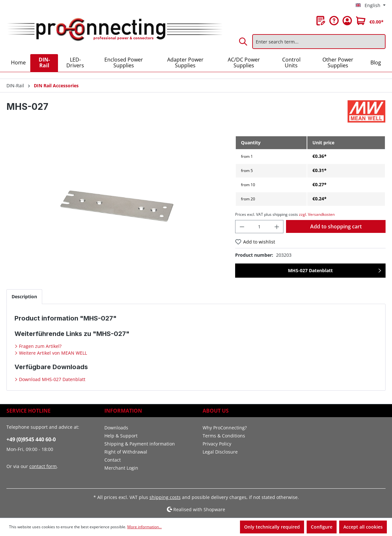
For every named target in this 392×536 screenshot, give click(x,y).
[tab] (24, 297)
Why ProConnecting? (225, 428)
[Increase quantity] (277, 227)
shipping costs (165, 497)
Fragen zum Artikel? (40, 346)
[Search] (244, 42)
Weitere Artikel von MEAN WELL (52, 353)
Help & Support (121, 436)
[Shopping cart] (370, 21)
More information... (144, 527)
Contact (113, 460)
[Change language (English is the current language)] (371, 5)
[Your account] (347, 21)
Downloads (116, 428)
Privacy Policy (217, 444)
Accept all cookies (363, 527)
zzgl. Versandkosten (317, 214)
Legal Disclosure (220, 452)
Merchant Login (121, 468)
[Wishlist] (321, 21)
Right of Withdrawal (126, 452)
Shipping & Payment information (140, 444)
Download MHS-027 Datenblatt (52, 379)
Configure (322, 527)
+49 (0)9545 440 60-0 (31, 439)
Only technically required (272, 527)
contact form (43, 466)
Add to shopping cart (336, 226)
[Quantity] (259, 227)
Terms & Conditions (224, 436)
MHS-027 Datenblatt (310, 270)
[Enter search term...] (319, 42)
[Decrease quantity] (242, 227)
